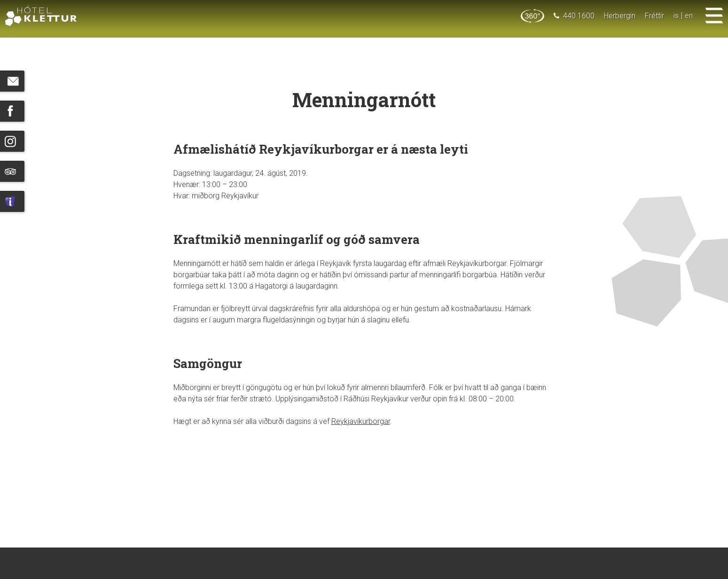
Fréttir (654, 16)
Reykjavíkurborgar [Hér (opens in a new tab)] (361, 421)
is (676, 16)
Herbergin (620, 16)
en (689, 16)
